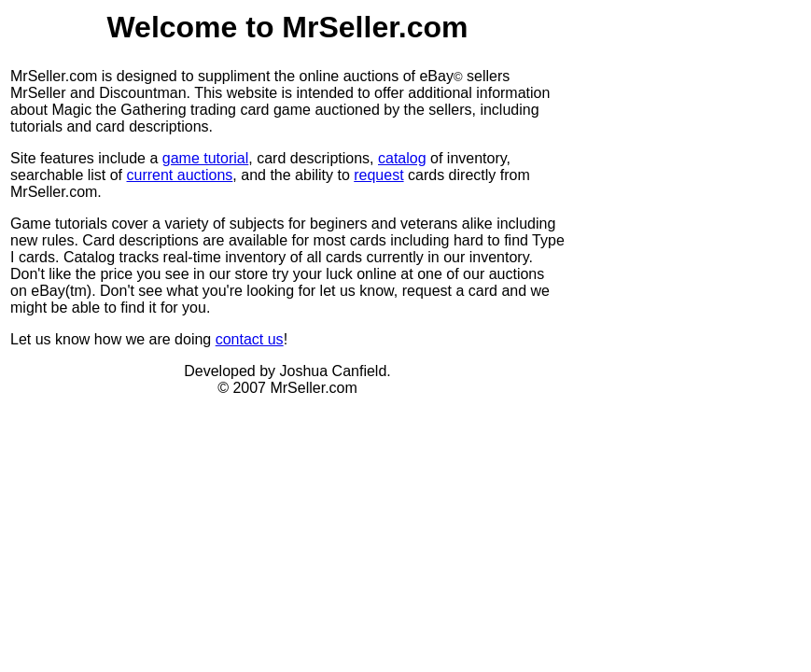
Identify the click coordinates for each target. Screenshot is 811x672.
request (378, 175)
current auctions (180, 175)
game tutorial (206, 158)
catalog (402, 158)
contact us (250, 339)
